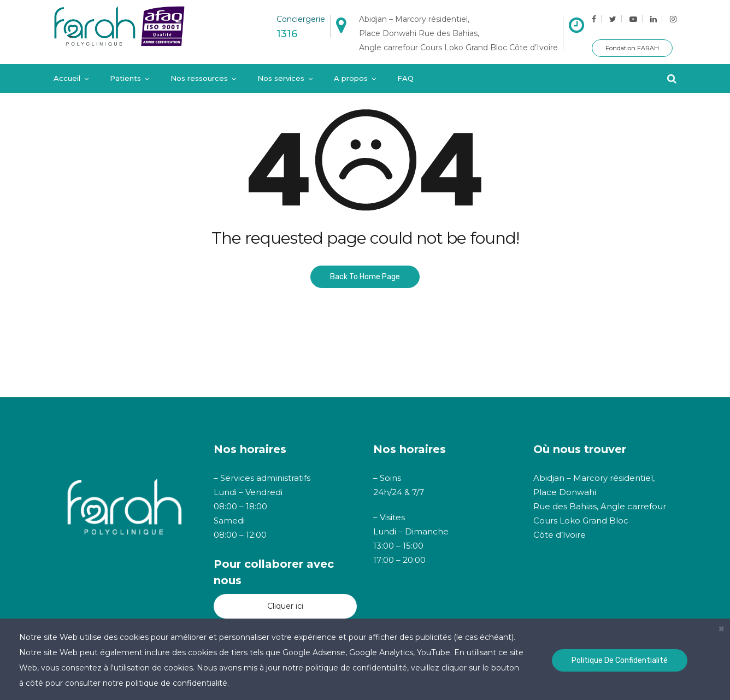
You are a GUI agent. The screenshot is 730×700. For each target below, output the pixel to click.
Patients (125, 78)
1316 (287, 34)
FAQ (405, 78)
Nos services (281, 78)
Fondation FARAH (632, 48)
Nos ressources (199, 78)
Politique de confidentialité (620, 660)
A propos (351, 78)
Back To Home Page (365, 277)
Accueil (67, 78)
